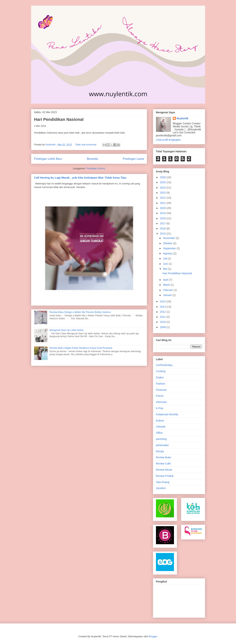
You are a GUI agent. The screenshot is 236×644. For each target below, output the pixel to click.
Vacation (161, 488)
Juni (166, 264)
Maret (167, 285)
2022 (163, 198)
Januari (168, 295)
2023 (163, 193)
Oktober (168, 243)
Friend (160, 396)
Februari (168, 290)
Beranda (92, 159)
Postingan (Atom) (96, 168)
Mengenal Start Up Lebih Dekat (66, 330)
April (166, 280)
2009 (163, 327)
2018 (163, 218)
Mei (166, 269)
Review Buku (164, 457)
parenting (161, 439)
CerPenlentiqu (164, 365)
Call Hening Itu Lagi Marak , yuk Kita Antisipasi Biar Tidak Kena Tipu (80, 178)
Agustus (168, 253)
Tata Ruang (163, 482)
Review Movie (164, 470)
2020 (163, 208)
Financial (161, 390)
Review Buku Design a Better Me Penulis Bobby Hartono (80, 312)
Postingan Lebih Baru (48, 159)
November (169, 238)
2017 (163, 223)
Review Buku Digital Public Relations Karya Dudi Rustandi (81, 348)
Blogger (153, 636)
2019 (163, 213)
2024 (163, 188)
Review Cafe (163, 464)
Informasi (161, 402)
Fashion (161, 384)
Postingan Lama (133, 159)
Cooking (161, 371)
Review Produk (165, 476)
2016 (163, 228)
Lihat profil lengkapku (168, 140)
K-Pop (160, 408)
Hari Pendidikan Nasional (59, 119)
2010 (163, 322)
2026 (163, 177)
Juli (165, 259)
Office (159, 433)
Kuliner (160, 421)
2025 (163, 182)
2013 (163, 307)
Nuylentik (182, 118)
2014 (163, 301)
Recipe (160, 451)
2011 (163, 317)
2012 (163, 312)
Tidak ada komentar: (86, 145)
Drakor (160, 377)
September (170, 248)
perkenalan (162, 445)
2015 (163, 234)
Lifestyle (161, 427)
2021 (163, 203)
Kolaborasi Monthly (167, 414)
